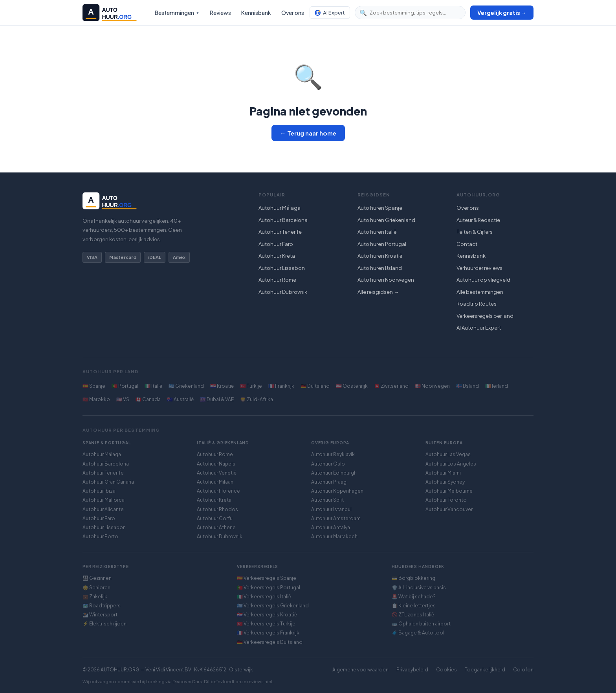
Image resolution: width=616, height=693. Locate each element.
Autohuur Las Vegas (448, 454)
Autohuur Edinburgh (334, 473)
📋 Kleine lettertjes (414, 606)
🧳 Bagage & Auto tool (418, 633)
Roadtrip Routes (477, 304)
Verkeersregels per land (485, 316)
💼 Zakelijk (95, 597)
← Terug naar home (308, 133)
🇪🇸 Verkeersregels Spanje (267, 578)
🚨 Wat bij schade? (414, 597)
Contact (467, 244)
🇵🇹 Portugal (125, 386)
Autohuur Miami (443, 473)
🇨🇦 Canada (148, 399)
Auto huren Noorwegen (386, 280)
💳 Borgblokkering (413, 578)
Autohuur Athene (216, 527)
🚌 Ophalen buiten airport (421, 624)
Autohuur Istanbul (331, 509)
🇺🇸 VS (123, 399)
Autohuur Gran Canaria (108, 482)
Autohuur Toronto (446, 500)
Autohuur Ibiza (99, 491)
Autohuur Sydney (445, 482)
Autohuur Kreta (277, 256)
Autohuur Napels (216, 464)
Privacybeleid (412, 670)
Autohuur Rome (277, 280)
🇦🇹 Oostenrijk (352, 386)
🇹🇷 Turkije (251, 386)
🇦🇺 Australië (180, 399)
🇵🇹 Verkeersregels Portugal (269, 588)
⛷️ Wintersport (100, 615)
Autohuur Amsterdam (336, 518)
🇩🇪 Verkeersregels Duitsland (270, 642)
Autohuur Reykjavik (333, 454)
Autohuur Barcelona (283, 220)
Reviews (220, 13)
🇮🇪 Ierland (497, 386)
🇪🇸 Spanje (94, 386)
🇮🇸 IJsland (467, 386)
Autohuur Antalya (331, 527)
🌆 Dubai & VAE (217, 399)
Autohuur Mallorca (104, 500)
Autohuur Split (327, 500)
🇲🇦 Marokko (96, 399)
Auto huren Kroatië (380, 256)
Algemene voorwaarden (360, 670)
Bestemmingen (177, 13)
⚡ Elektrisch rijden (104, 624)
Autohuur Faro (276, 244)
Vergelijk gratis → (502, 13)
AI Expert (330, 13)
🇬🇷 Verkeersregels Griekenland (273, 606)
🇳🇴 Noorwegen (432, 386)
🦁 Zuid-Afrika (257, 399)
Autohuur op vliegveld (483, 280)
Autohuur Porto (100, 536)
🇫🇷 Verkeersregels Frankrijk (268, 633)
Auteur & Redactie (478, 220)
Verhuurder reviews (479, 268)
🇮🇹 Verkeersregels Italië (264, 597)
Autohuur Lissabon (282, 268)
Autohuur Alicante (103, 509)
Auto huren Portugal (382, 244)
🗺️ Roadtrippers (102, 606)
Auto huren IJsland (380, 268)
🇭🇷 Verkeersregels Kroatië (267, 615)
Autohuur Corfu (215, 518)
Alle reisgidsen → (378, 292)
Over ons (293, 13)
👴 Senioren (96, 588)
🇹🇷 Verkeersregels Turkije (266, 624)
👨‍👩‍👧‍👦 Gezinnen (97, 578)
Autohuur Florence (218, 491)
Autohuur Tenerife (280, 232)
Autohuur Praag (329, 482)
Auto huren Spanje (380, 208)
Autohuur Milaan (215, 482)
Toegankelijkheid (485, 670)
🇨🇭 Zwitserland (391, 386)
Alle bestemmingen (480, 292)
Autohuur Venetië (217, 473)
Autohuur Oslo (328, 464)
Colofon (523, 670)
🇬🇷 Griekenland (186, 386)
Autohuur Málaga (280, 208)
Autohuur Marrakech (334, 536)
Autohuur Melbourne (449, 491)
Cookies (446, 670)
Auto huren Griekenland (386, 220)
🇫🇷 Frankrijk (281, 386)
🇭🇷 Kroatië (222, 386)
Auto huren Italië (377, 232)
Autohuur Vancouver (449, 509)
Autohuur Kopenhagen (337, 491)
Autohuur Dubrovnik (283, 292)
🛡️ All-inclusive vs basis (419, 588)
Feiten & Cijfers (475, 232)
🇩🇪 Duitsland (315, 386)
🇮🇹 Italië (153, 386)
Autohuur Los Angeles (451, 464)
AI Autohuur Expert (479, 328)
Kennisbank (256, 13)
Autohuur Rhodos (217, 509)
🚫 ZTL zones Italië (413, 615)
